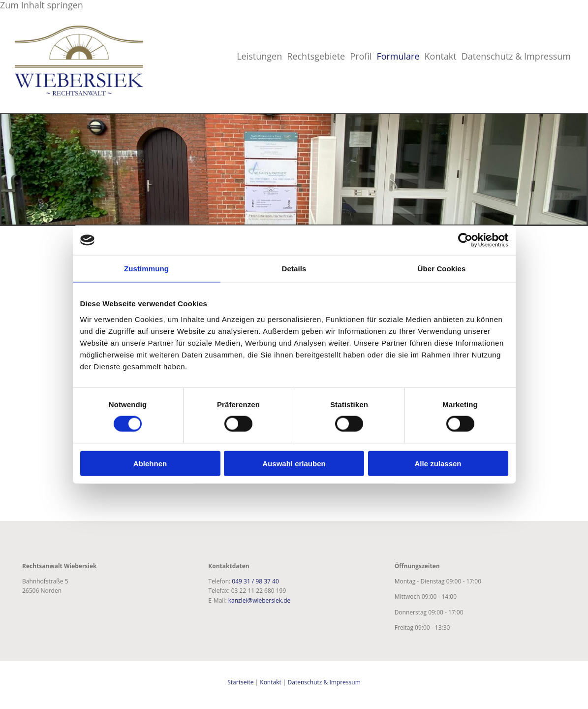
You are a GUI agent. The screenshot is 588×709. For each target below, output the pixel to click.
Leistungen (259, 56)
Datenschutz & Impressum (516, 56)
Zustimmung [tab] (146, 269)
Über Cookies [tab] (442, 269)
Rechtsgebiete (316, 56)
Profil (361, 56)
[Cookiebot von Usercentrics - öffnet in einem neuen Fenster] (465, 240)
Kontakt (441, 56)
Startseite (240, 682)
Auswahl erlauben (294, 463)
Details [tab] (294, 269)
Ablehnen (150, 463)
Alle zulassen (438, 463)
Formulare (398, 56)
